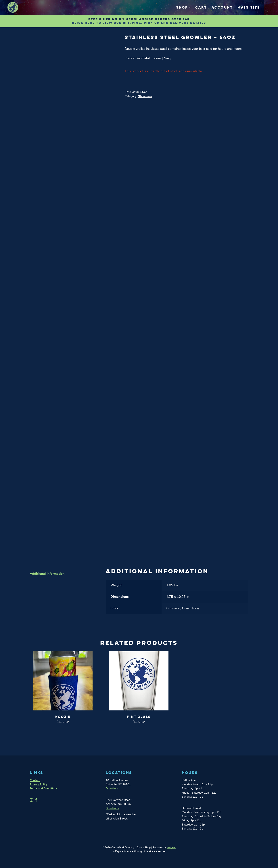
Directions (112, 789)
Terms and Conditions (44, 789)
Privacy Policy (39, 785)
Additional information (47, 574)
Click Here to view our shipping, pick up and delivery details (139, 23)
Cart (201, 7)
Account (222, 7)
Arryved (172, 848)
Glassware (145, 96)
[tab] (63, 574)
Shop (182, 7)
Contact (35, 781)
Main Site (249, 7)
